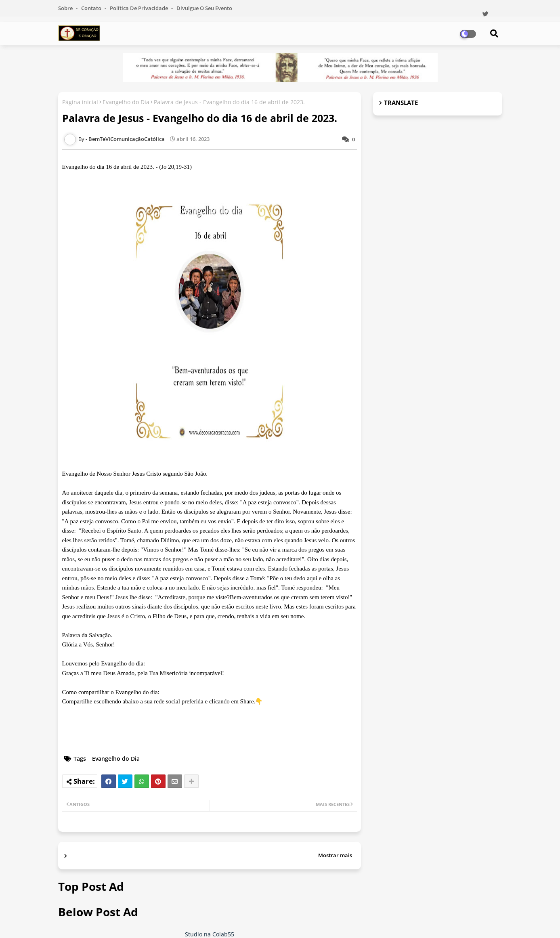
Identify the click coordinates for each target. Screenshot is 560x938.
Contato (92, 8)
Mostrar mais (335, 855)
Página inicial (80, 102)
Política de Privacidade (139, 8)
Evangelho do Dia (126, 102)
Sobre (66, 8)
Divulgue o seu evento (204, 8)
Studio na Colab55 (210, 934)
